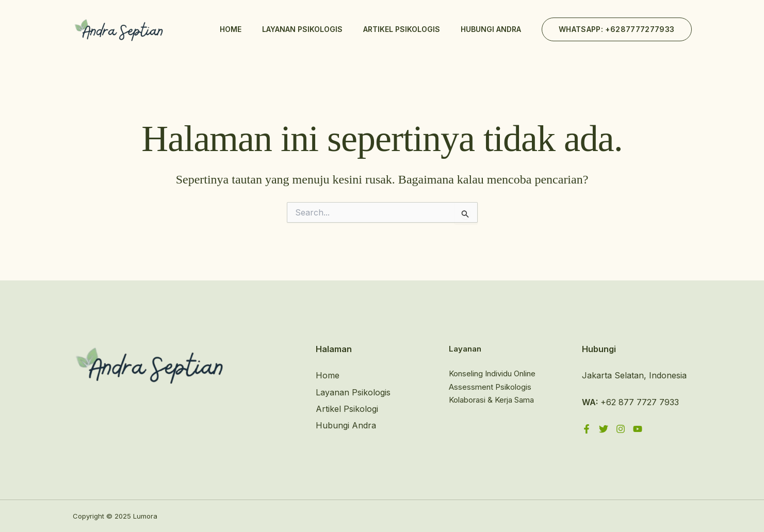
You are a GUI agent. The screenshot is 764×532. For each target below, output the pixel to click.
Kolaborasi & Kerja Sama (491, 400)
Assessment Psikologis (490, 387)
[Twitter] (604, 429)
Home (231, 29)
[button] (617, 29)
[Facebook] (587, 429)
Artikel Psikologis (402, 29)
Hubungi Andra (491, 29)
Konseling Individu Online (492, 373)
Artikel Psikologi (347, 409)
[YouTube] (638, 429)
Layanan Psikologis (302, 29)
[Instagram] (621, 429)
